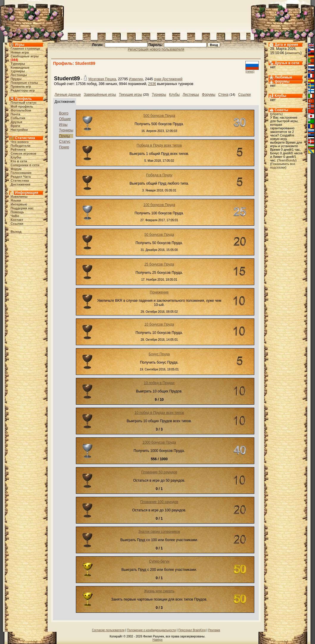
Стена (223, 95)
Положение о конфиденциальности (151, 630)
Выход (16, 232)
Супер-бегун (159, 561)
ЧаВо (15, 216)
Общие (65, 119)
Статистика (20, 180)
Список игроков (23, 153)
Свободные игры (25, 56)
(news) (250, 72)
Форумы (209, 95)
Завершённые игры (100, 95)
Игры (63, 125)
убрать (276, 114)
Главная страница (25, 48)
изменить (293, 53)
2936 (152, 84)
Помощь (17, 212)
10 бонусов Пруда (159, 324)
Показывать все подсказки (283, 166)
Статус (65, 142)
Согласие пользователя (108, 630)
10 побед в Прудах (159, 383)
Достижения (21, 184)
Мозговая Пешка (102, 79)
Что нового (20, 142)
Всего (64, 113)
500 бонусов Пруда (159, 116)
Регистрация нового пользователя (156, 49)
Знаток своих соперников (159, 532)
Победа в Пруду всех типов (159, 145)
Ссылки (17, 224)
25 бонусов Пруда (159, 264)
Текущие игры (131, 95)
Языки (16, 200)
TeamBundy (287, 160)
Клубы (16, 157)
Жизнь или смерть (159, 591)
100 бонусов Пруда (159, 205)
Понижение (159, 292)
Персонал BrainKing (192, 630)
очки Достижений (168, 79)
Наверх (158, 640)
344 (14, 60)
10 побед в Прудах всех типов (159, 413)
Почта (15, 114)
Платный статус (24, 103)
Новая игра (20, 52)
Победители (21, 146)
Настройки (19, 130)
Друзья (17, 122)
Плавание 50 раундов (159, 472)
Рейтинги (18, 150)
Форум (16, 169)
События (18, 118)
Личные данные (68, 95)
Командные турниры (20, 69)
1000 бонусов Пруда (159, 442)
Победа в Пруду (159, 175)
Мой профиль (22, 106)
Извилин (136, 79)
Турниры (18, 64)
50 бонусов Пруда (159, 235)
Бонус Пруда (159, 354)
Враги (15, 126)
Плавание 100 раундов (159, 502)
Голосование (21, 173)
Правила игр (21, 87)
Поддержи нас (22, 208)
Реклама (214, 630)
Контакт (17, 220)
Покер (64, 147)
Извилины (19, 197)
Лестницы (19, 75)
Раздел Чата (21, 177)
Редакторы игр (23, 90)
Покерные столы (24, 83)
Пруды (16, 79)
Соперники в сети (25, 165)
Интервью (19, 204)
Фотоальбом (21, 110)
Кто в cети (19, 161)
